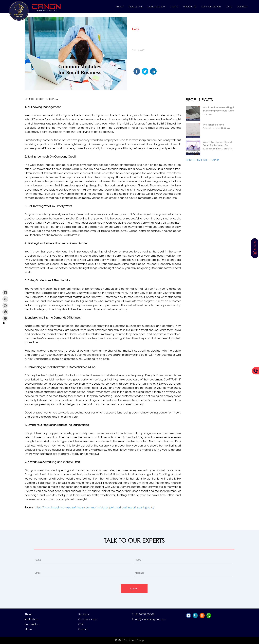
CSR (81, 624)
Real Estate (136, 7)
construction (157, 7)
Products (190, 7)
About (120, 7)
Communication (211, 7)
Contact (242, 7)
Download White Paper (202, 160)
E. (133, 619)
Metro (174, 7)
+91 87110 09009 (144, 614)
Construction (32, 624)
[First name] (83, 560)
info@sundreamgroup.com (150, 619)
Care (229, 7)
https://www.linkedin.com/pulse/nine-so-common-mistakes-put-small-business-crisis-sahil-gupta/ (94, 507)
